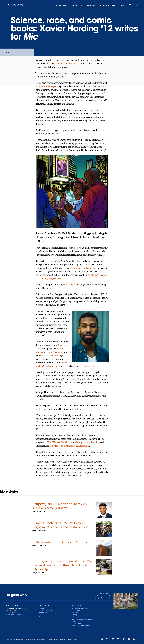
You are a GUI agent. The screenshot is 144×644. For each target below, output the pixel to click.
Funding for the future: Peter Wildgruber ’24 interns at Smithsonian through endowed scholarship (62, 565)
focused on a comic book (64, 64)
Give (122, 5)
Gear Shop (76, 613)
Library (75, 617)
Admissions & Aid (107, 5)
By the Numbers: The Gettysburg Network (60, 542)
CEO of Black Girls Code (57, 442)
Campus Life (76, 5)
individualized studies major (82, 268)
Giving (74, 615)
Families (42, 617)
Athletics (91, 5)
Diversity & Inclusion (80, 608)
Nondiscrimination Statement (57, 639)
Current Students (45, 610)
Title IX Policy (72, 639)
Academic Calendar (79, 606)
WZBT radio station (49, 356)
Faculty (42, 615)
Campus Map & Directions (16, 615)
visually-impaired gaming (87, 442)
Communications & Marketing (83, 619)
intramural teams (87, 366)
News (8, 52)
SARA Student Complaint (82, 626)
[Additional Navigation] (130, 5)
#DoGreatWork (105, 594)
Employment (77, 610)
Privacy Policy (42, 639)
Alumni (42, 608)
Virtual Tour (76, 624)
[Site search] (137, 5)
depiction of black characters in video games (69, 446)
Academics (61, 5)
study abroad (69, 285)
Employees (43, 613)
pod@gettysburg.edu (103, 598)
